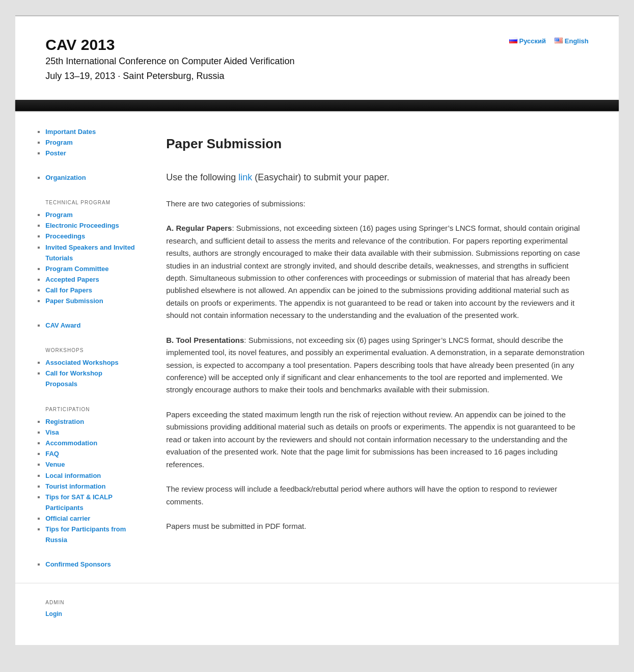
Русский (528, 41)
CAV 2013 (80, 45)
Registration (65, 422)
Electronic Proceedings (82, 225)
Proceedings (65, 236)
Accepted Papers (72, 279)
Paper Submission (74, 301)
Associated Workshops (82, 362)
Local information (73, 476)
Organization (65, 178)
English (572, 41)
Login (54, 614)
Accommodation (71, 443)
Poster (56, 153)
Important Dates (71, 132)
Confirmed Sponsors (78, 564)
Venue (55, 464)
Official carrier (68, 518)
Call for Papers (69, 290)
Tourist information (75, 486)
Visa (52, 432)
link (245, 177)
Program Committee (77, 269)
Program (59, 142)
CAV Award (63, 325)
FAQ (52, 454)
